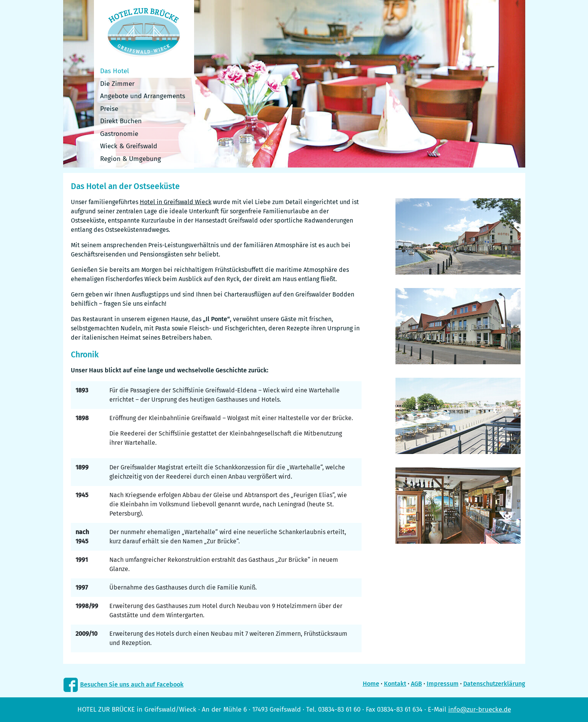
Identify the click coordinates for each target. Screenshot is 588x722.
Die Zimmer (117, 84)
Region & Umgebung (131, 159)
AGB (416, 684)
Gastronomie (119, 134)
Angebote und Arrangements (143, 96)
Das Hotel (115, 71)
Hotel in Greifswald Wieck (176, 202)
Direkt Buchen (121, 121)
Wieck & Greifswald (129, 146)
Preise (109, 109)
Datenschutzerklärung (494, 684)
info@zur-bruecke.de (480, 709)
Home (371, 684)
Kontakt (395, 684)
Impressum (443, 684)
